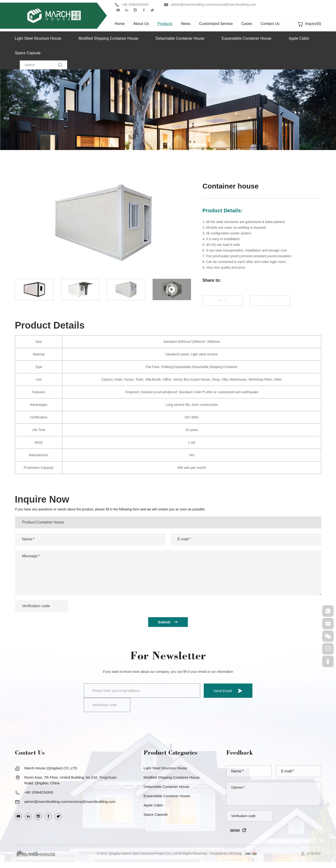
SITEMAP (314, 859)
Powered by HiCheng (226, 859)
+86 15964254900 (135, 5)
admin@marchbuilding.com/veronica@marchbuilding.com (213, 5)
